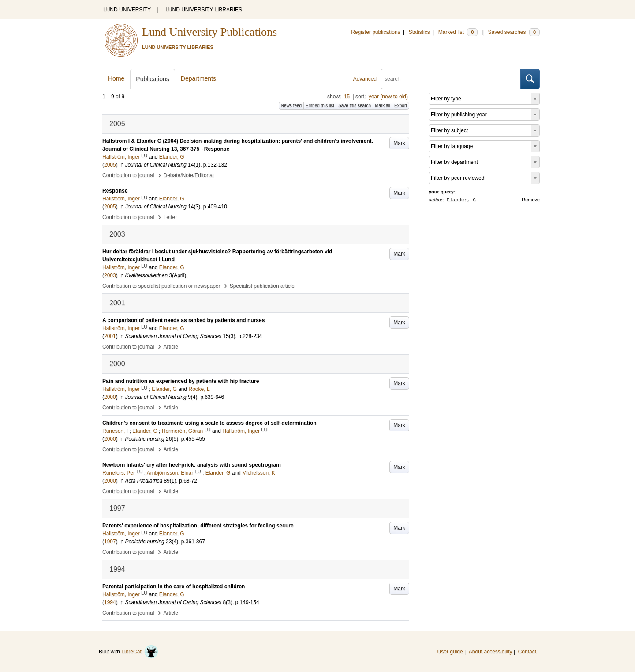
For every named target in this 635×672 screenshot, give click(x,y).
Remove (531, 200)
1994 (110, 602)
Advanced (365, 79)
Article (171, 347)
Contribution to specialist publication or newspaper (161, 286)
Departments (198, 78)
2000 (110, 397)
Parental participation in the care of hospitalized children (174, 587)
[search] (451, 79)
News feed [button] (291, 106)
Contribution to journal (128, 175)
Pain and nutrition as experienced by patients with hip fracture (181, 381)
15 (347, 97)
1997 (110, 542)
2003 (110, 275)
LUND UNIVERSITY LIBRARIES (204, 10)
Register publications (375, 32)
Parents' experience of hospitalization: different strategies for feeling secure (198, 526)
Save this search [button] (355, 106)
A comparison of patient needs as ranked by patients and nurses (183, 320)
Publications (153, 79)
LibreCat (140, 652)
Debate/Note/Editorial (189, 175)
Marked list (458, 32)
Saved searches (514, 32)
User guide (450, 652)
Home (116, 78)
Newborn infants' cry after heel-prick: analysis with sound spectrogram (192, 465)
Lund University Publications (209, 32)
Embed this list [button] (320, 106)
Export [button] (401, 106)
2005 (110, 165)
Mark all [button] (383, 106)
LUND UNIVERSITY (127, 10)
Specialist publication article (262, 286)
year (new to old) (388, 97)
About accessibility (491, 652)
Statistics (419, 32)
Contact (527, 652)
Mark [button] (399, 143)
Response (115, 191)
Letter (170, 217)
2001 (110, 336)
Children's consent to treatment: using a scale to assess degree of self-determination (209, 423)
